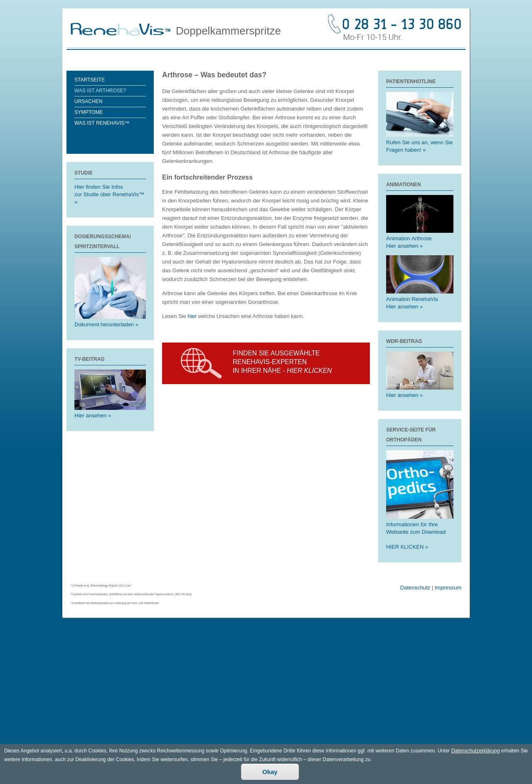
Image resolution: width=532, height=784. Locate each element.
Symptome (89, 112)
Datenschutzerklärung (476, 755)
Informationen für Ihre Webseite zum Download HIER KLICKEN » (420, 532)
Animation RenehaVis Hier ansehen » (420, 299)
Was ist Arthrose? (100, 91)
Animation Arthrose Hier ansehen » (420, 238)
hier (193, 316)
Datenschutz (415, 588)
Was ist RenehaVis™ (102, 123)
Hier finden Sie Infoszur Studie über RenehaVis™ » (109, 194)
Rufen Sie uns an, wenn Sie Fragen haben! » (420, 142)
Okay (270, 776)
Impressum (448, 588)
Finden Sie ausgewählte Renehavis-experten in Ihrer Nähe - (282, 362)
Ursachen (88, 101)
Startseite (90, 80)
